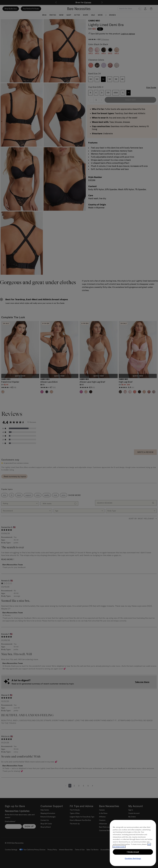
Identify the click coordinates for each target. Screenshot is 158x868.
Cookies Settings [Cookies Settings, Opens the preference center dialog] (133, 858)
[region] (133, 843)
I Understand (133, 852)
